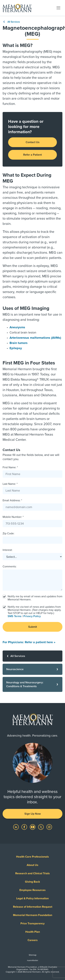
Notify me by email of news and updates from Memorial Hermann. (35, 598)
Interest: (8, 550)
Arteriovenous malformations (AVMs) (35, 338)
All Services (11, 22)
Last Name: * (10, 484)
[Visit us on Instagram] (49, 827)
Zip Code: (8, 533)
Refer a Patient (32, 155)
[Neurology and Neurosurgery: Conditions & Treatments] (32, 684)
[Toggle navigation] (58, 8)
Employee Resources (32, 890)
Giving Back (32, 882)
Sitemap (33, 955)
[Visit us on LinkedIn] (16, 827)
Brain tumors (19, 343)
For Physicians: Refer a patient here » (29, 642)
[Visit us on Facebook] (25, 827)
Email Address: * (12, 500)
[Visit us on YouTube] (33, 827)
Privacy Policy (32, 616)
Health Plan (33, 932)
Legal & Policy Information (32, 898)
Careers (33, 940)
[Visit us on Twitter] (41, 827)
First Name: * (10, 467)
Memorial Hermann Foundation (33, 915)
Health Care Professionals (32, 857)
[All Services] (32, 656)
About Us (32, 865)
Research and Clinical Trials (32, 873)
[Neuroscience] (32, 669)
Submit (33, 627)
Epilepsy (16, 348)
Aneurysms (17, 327)
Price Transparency (32, 923)
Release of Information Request (33, 907)
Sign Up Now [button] (33, 814)
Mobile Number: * (13, 517)
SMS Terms (15, 616)
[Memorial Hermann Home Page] (17, 8)
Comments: (10, 567)
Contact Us (33, 142)
